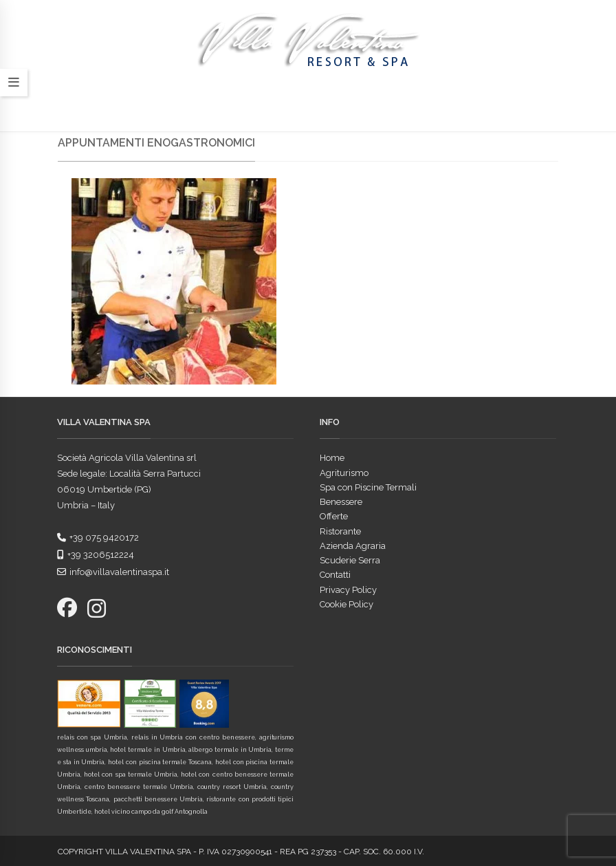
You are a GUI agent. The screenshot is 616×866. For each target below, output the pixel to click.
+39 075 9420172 (98, 538)
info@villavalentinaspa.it (113, 572)
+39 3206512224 (96, 555)
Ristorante (340, 531)
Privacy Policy (348, 590)
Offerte (334, 516)
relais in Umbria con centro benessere (194, 737)
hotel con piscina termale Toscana (160, 762)
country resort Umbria (232, 787)
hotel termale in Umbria (147, 750)
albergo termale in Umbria (230, 750)
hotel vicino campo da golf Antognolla (151, 812)
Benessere (341, 502)
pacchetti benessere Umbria (158, 799)
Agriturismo (344, 473)
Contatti (335, 575)
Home (332, 458)
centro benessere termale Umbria (139, 787)
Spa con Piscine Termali (368, 487)
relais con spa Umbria (92, 737)
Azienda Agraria (353, 546)
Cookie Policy (346, 604)
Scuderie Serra (350, 560)
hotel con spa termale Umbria (131, 775)
